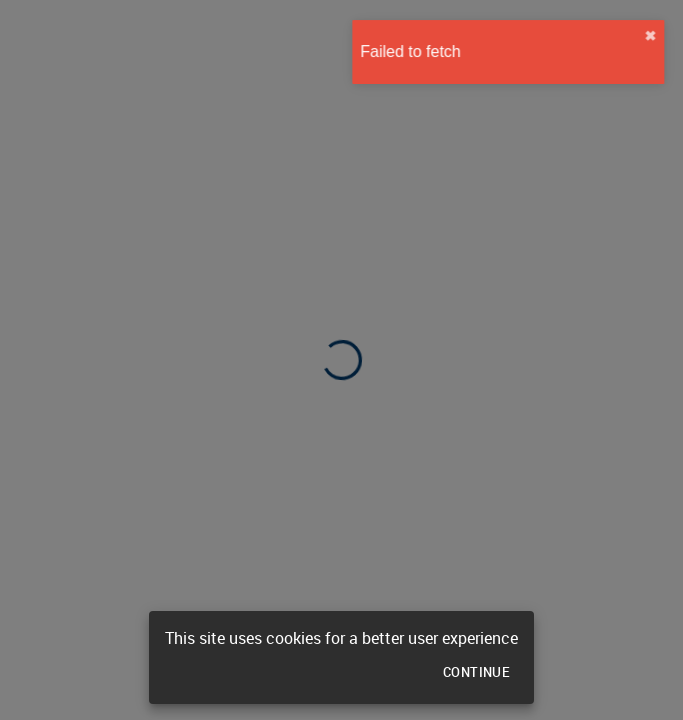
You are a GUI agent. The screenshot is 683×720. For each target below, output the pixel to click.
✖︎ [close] (657, 36)
